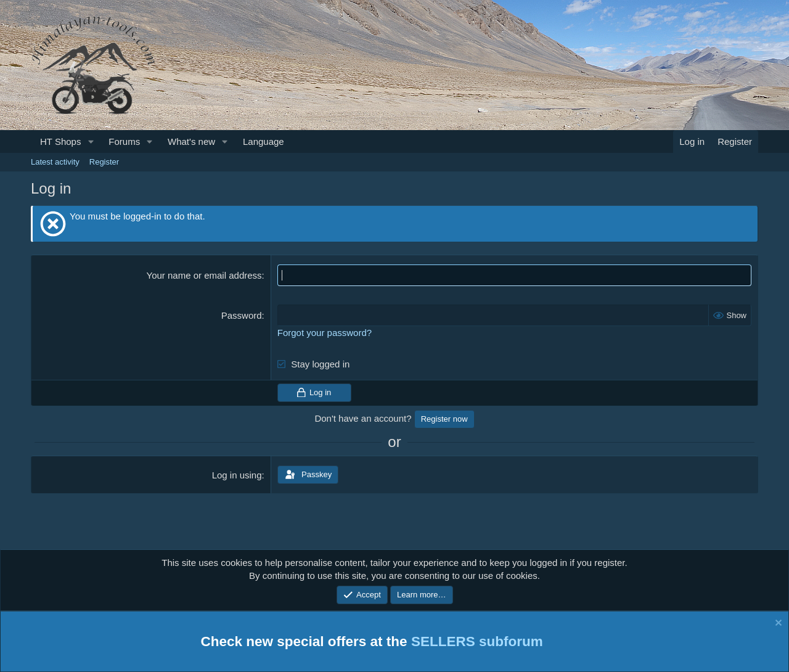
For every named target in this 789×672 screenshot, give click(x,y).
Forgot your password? (325, 333)
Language (264, 141)
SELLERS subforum (477, 641)
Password (242, 315)
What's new (191, 141)
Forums (124, 141)
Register (104, 162)
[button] (91, 141)
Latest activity (55, 162)
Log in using (237, 475)
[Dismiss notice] (777, 625)
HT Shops (60, 141)
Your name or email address (204, 275)
